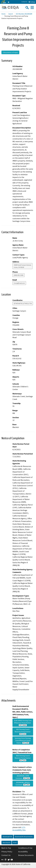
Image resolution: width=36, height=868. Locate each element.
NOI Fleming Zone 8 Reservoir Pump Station (23, 732)
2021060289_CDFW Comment (23, 777)
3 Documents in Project (10, 52)
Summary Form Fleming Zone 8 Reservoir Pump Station (23, 740)
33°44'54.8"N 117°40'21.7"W (23, 303)
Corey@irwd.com (19, 283)
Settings (32, 2)
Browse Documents (26, 855)
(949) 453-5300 (19, 275)
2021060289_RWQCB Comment (23, 784)
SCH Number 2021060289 (24, 14)
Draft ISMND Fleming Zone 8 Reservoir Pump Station (23, 723)
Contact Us (24, 2)
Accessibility (23, 852)
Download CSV (7, 837)
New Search (6, 843)
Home (3, 14)
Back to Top (6, 848)
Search (11, 14)
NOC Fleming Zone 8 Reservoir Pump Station (23, 758)
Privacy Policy (7, 852)
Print (15, 843)
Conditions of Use (25, 848)
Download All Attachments (24, 837)
